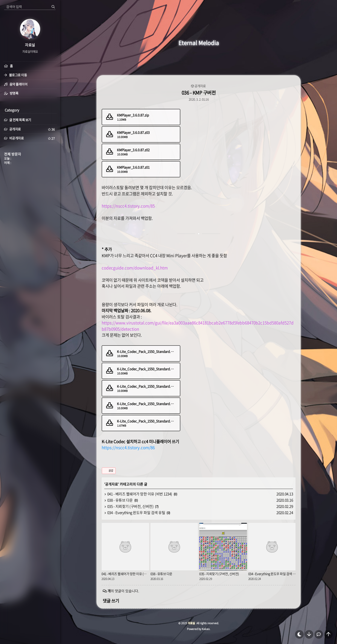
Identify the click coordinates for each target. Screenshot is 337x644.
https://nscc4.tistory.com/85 (128, 206)
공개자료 (200, 86)
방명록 (14, 93)
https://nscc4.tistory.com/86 (128, 448)
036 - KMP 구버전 (199, 92)
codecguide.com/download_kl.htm (135, 268)
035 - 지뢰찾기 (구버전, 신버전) (130, 506)
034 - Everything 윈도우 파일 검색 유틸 (136, 512)
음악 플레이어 (18, 84)
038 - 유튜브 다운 (120, 500)
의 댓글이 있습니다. (123, 591)
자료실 (191, 623)
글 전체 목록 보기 (18, 120)
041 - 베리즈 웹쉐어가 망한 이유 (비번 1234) (140, 494)
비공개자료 (30, 138)
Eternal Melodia (199, 43)
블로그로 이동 (18, 75)
